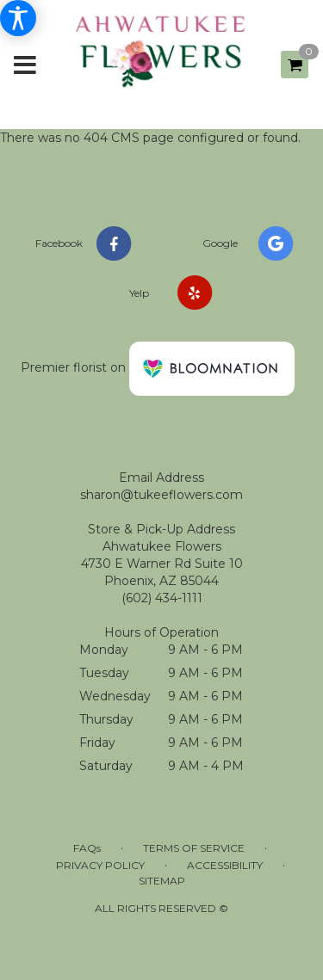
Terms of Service (194, 848)
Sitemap (162, 881)
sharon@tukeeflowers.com (161, 495)
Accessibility (225, 865)
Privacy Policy (100, 865)
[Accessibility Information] (18, 18)
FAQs (87, 848)
